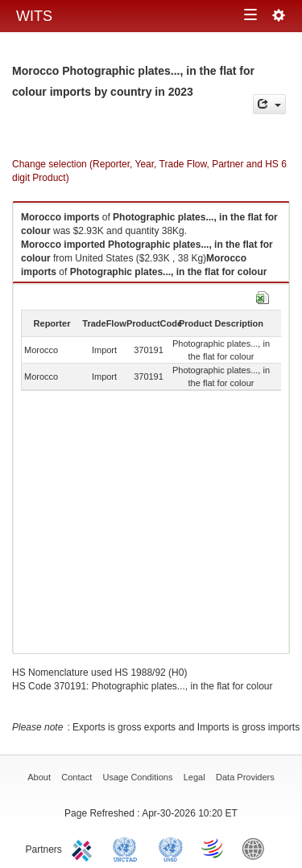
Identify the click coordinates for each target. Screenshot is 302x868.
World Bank (257, 848)
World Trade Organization (213, 848)
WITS (34, 16)
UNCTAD (128, 848)
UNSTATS (171, 848)
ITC (85, 848)
